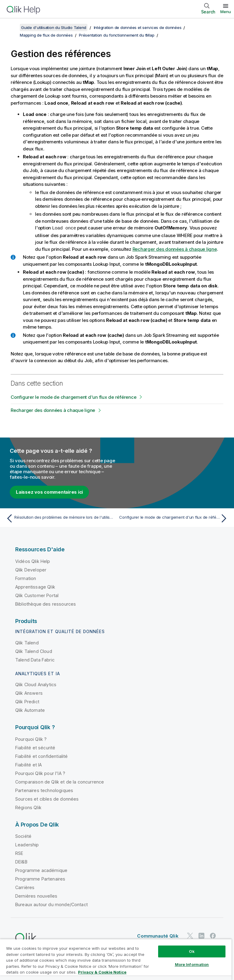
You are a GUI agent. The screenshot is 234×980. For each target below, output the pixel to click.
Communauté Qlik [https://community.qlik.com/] (158, 936)
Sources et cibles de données (47, 799)
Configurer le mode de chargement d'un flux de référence (73, 397)
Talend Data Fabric (35, 659)
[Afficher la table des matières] (12, 27)
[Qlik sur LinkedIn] (201, 935)
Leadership (27, 844)
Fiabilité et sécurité (35, 747)
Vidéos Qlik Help (33, 561)
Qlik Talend (27, 642)
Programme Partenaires (40, 879)
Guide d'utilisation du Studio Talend (54, 27)
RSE (19, 853)
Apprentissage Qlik (35, 587)
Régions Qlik (28, 807)
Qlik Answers (29, 693)
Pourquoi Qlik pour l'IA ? (40, 773)
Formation (26, 578)
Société (23, 836)
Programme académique (41, 870)
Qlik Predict (27, 701)
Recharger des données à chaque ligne (175, 249)
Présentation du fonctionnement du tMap (117, 35)
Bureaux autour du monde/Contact (51, 904)
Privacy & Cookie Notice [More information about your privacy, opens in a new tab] (102, 972)
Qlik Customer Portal (37, 595)
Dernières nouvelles (36, 896)
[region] (116, 959)
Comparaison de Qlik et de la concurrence (60, 782)
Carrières (25, 887)
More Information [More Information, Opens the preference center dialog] (192, 964)
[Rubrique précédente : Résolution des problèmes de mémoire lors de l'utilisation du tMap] (60, 518)
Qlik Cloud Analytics (36, 684)
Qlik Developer (31, 569)
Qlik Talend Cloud (34, 651)
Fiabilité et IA (28, 764)
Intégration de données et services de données (138, 27)
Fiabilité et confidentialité (41, 756)
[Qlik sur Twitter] (190, 935)
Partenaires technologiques (44, 790)
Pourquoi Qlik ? (31, 739)
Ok (192, 951)
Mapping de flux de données (46, 35)
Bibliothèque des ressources (46, 604)
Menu (226, 12)
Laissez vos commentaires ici (49, 492)
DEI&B (21, 861)
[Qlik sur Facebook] (213, 935)
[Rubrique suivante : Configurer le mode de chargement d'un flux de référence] (174, 518)
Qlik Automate (30, 710)
